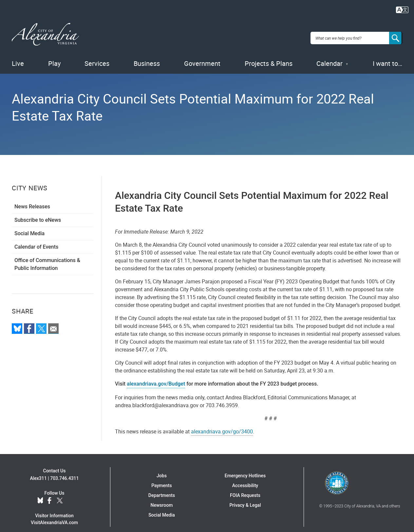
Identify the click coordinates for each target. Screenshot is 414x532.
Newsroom (162, 497)
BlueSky (40, 493)
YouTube (71, 493)
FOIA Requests (245, 487)
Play (54, 56)
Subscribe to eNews (38, 212)
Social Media (29, 226)
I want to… (387, 56)
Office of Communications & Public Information (47, 256)
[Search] (396, 34)
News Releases (32, 199)
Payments (162, 478)
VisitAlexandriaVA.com (54, 515)
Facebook (49, 493)
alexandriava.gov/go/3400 (222, 424)
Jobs (162, 468)
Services (97, 56)
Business (147, 56)
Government (202, 56)
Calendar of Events (36, 239)
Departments (162, 487)
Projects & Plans (269, 56)
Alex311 (38, 470)
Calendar (329, 56)
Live (18, 56)
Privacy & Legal (245, 497)
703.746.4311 (64, 470)
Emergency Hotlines (245, 468)
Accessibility (245, 478)
